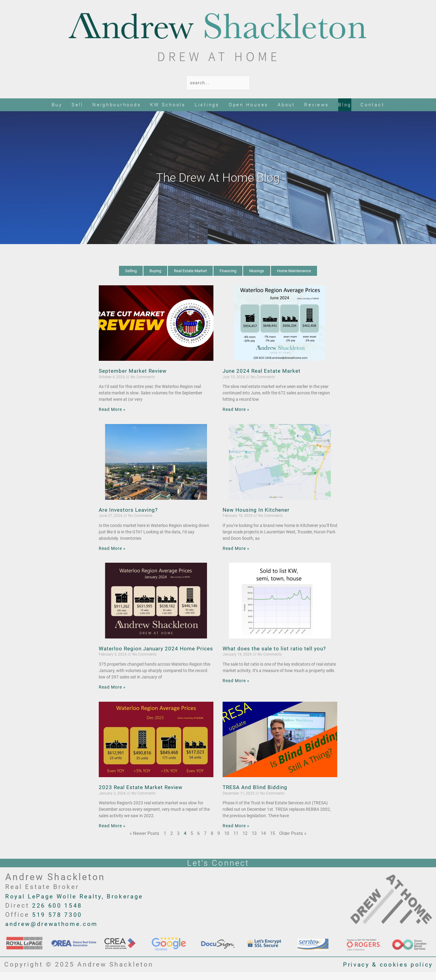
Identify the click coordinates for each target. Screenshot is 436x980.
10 (227, 841)
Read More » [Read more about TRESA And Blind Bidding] (237, 834)
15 (272, 841)
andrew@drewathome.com (57, 932)
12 (245, 841)
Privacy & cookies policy (384, 972)
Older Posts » (293, 841)
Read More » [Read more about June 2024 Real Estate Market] (237, 410)
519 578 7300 (59, 922)
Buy (57, 105)
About (286, 105)
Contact (372, 105)
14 (263, 841)
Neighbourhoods (117, 105)
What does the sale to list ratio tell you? (276, 649)
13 (254, 841)
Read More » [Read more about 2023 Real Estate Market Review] (113, 834)
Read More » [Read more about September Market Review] (113, 410)
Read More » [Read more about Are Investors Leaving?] (113, 549)
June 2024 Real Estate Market (263, 371)
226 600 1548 (59, 913)
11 (236, 841)
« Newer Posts (144, 841)
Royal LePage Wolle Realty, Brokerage (80, 904)
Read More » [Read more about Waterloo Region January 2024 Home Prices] (113, 695)
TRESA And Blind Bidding (256, 795)
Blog (345, 105)
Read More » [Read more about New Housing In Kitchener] (237, 549)
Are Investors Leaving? (130, 510)
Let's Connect (218, 870)
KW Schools (168, 105)
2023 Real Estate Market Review (143, 795)
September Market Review (135, 371)
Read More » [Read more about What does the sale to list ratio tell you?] (237, 681)
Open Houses (249, 105)
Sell (77, 105)
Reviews (317, 105)
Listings (207, 105)
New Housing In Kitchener (258, 510)
